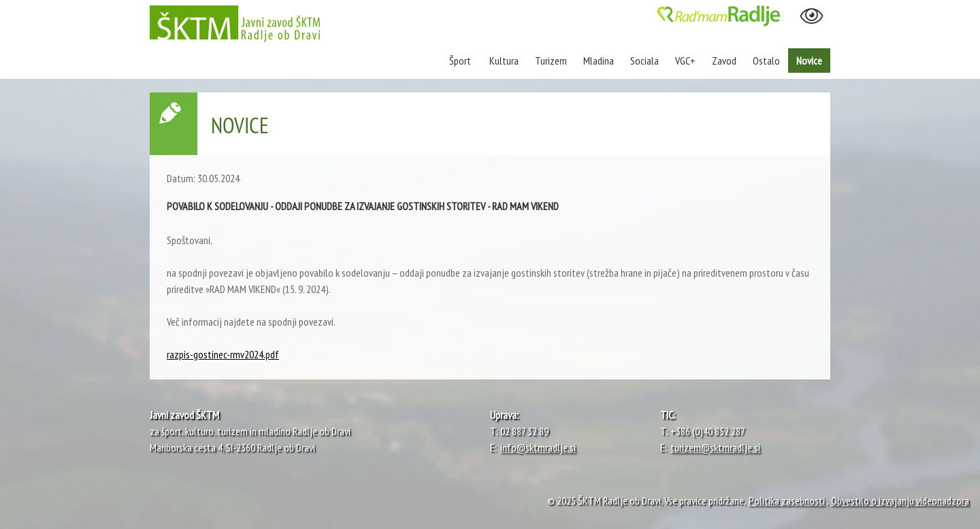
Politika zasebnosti (787, 500)
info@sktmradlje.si (538, 447)
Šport (461, 61)
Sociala (644, 61)
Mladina (599, 61)
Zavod (724, 61)
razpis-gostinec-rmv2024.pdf (223, 354)
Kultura (504, 61)
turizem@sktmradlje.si (715, 447)
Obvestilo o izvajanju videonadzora (900, 500)
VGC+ (685, 61)
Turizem (551, 61)
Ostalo (766, 61)
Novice (809, 61)
